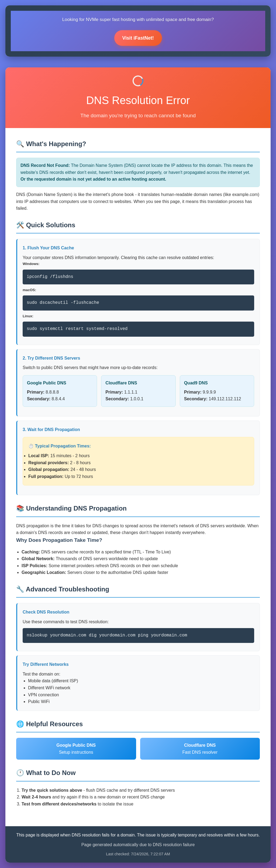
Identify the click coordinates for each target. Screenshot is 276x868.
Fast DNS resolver (200, 749)
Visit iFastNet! (138, 38)
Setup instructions (76, 749)
